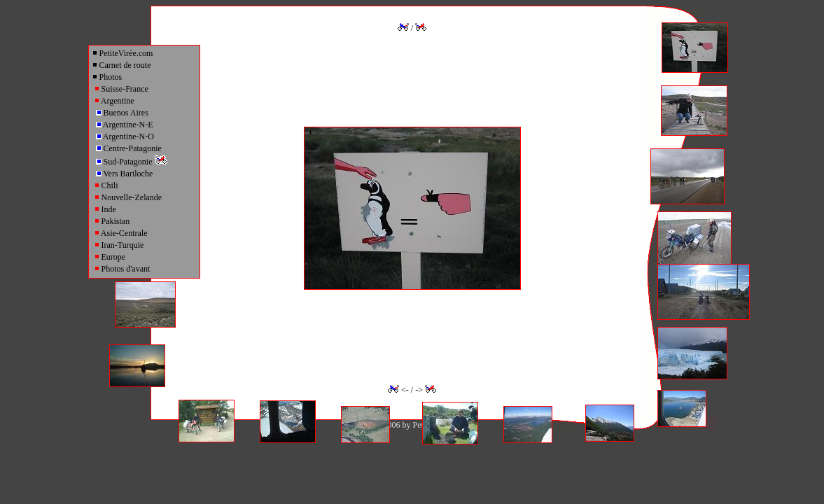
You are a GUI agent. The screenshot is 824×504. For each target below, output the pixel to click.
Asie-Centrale (121, 233)
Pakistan (112, 221)
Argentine (114, 101)
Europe (110, 257)
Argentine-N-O (125, 136)
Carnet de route (121, 65)
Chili (106, 185)
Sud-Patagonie (132, 162)
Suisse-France (121, 89)
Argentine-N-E (125, 125)
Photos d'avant (122, 269)
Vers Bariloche (125, 174)
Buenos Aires (122, 113)
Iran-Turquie (119, 245)
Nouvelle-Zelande (128, 197)
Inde (105, 209)
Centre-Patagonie (129, 148)
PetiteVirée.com (123, 53)
